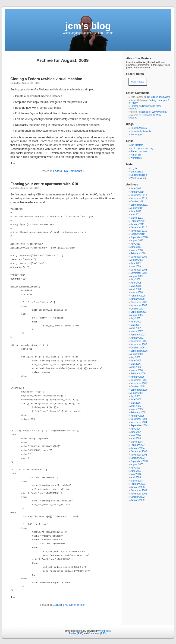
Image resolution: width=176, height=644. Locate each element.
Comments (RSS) (97, 633)
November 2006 (139, 344)
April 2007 (136, 328)
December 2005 (139, 380)
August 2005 (137, 393)
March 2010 (137, 250)
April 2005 (136, 406)
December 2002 (139, 490)
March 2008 (137, 292)
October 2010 (137, 234)
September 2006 (139, 351)
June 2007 (136, 322)
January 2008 (137, 299)
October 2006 (137, 348)
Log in (134, 168)
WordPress (105, 631)
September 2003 (139, 461)
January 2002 (137, 500)
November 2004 (139, 422)
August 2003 (137, 464)
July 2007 (135, 318)
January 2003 (137, 487)
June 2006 (136, 361)
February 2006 (138, 374)
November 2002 (139, 494)
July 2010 (135, 244)
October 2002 (137, 497)
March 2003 (137, 481)
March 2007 (137, 331)
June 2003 (136, 471)
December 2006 (139, 341)
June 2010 (136, 247)
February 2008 (138, 296)
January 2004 (137, 448)
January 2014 (137, 192)
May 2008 (135, 286)
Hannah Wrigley (139, 128)
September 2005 (139, 390)
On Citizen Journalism (159, 97)
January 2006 (137, 377)
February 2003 (138, 484)
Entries (137, 172)
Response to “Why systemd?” (153, 112)
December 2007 (139, 302)
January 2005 (137, 416)
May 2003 (135, 474)
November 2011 (139, 198)
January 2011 (137, 224)
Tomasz (134, 106)
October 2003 (137, 458)
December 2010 (139, 228)
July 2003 (135, 468)
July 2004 (135, 429)
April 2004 (136, 438)
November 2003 (139, 455)
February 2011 (138, 221)
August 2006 (137, 354)
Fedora (57, 171)
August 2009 (137, 260)
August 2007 (137, 315)
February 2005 (138, 413)
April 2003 (136, 477)
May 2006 (135, 364)
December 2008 (139, 270)
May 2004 (135, 435)
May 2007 (135, 325)
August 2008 (137, 276)
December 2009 (139, 257)
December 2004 (139, 419)
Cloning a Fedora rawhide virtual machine (46, 79)
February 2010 (138, 253)
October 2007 (137, 309)
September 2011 (139, 205)
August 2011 (137, 208)
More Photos (138, 82)
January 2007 (137, 338)
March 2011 (137, 218)
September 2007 (139, 312)
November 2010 (139, 231)
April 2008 (136, 289)
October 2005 (137, 387)
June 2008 (136, 283)
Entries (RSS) (76, 633)
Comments (139, 175)
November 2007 (139, 305)
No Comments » (74, 171)
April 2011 (136, 215)
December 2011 (139, 195)
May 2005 (135, 403)
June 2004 (136, 432)
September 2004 (139, 426)
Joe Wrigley (136, 135)
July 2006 (135, 357)
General (58, 605)
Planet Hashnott (139, 151)
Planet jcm (136, 155)
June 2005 (136, 400)
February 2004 (138, 445)
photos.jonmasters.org (142, 148)
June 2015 (136, 189)
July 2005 (135, 396)
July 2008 (135, 279)
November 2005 (139, 383)
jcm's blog (88, 26)
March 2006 (137, 370)
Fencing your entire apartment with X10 (44, 184)
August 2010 (137, 241)
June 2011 (136, 211)
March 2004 (137, 442)
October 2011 (137, 202)
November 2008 (139, 273)
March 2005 (137, 409)
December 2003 (139, 451)
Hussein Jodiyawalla (141, 131)
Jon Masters (137, 145)
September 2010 (139, 237)
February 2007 (138, 335)
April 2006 (136, 367)
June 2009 (136, 263)
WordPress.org (138, 178)
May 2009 (135, 266)
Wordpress (136, 158)
